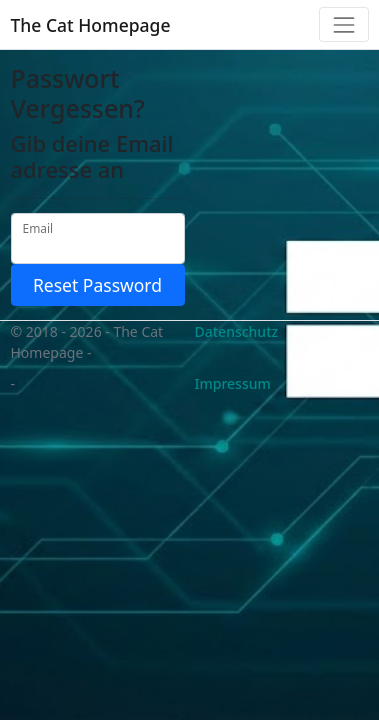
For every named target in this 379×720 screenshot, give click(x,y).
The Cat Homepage (91, 25)
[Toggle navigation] (343, 24)
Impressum (233, 383)
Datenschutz (237, 331)
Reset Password (97, 285)
